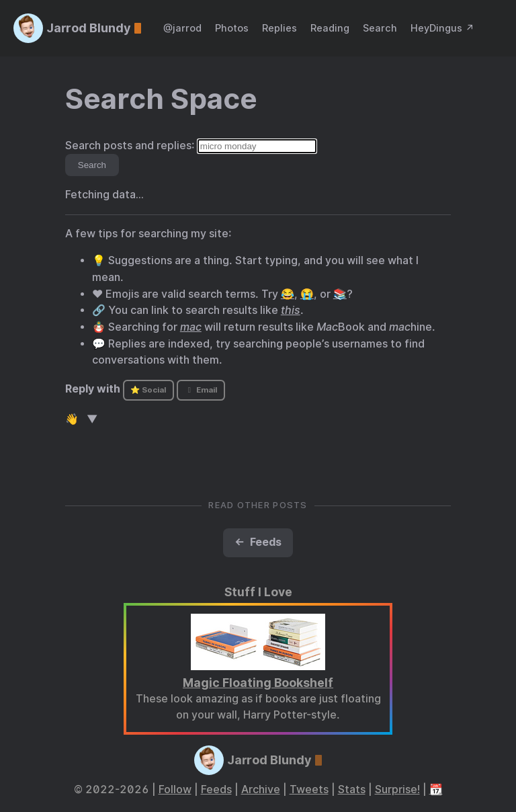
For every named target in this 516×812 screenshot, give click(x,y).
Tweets (309, 789)
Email (201, 390)
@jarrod (182, 28)
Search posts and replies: (130, 146)
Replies (279, 28)
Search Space (161, 99)
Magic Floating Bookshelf (258, 683)
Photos (232, 28)
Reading (330, 28)
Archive (261, 789)
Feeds (216, 789)
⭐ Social (148, 390)
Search (380, 28)
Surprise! (397, 789)
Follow (175, 789)
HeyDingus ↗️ (442, 28)
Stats (352, 789)
